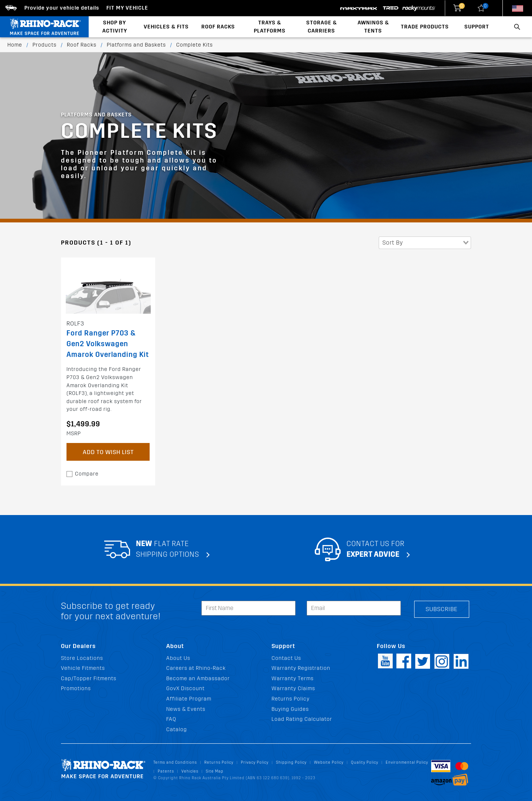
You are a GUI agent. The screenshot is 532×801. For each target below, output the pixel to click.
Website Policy (329, 762)
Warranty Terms (293, 679)
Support (477, 27)
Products (45, 45)
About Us (178, 658)
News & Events (186, 709)
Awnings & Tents (373, 27)
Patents (166, 771)
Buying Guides (290, 709)
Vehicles (190, 771)
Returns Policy (291, 699)
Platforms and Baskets (136, 45)
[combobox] (425, 243)
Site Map (215, 771)
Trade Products (425, 27)
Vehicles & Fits (166, 27)
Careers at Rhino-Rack (196, 668)
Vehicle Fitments (83, 668)
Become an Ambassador (198, 679)
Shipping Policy (291, 762)
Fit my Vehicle (127, 8)
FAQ (171, 719)
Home (15, 45)
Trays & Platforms (270, 27)
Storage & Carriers (322, 27)
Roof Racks (218, 27)
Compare (87, 474)
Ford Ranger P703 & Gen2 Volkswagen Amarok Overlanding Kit (108, 344)
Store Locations (82, 658)
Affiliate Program (189, 699)
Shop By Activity (115, 27)
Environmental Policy (407, 762)
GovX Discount (185, 688)
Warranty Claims (293, 688)
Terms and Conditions (175, 762)
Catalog (177, 730)
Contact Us (286, 658)
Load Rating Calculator (302, 719)
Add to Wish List (108, 452)
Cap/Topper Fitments (89, 679)
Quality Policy (365, 762)
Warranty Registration (301, 668)
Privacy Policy (255, 762)
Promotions (76, 688)
